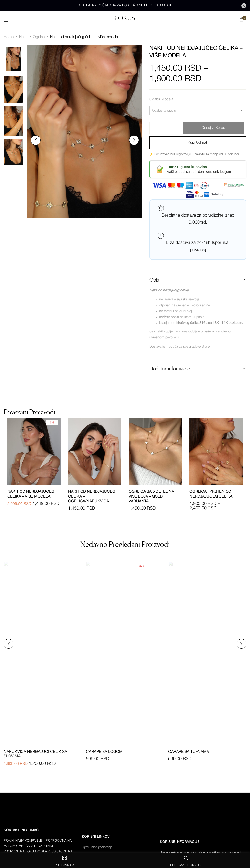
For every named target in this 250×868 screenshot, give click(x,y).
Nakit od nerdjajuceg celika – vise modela (31, 494)
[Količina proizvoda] (165, 127)
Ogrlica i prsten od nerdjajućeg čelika (211, 494)
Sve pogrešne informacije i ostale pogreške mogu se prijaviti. (201, 852)
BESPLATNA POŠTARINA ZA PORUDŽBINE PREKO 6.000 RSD (125, 6)
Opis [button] (154, 280)
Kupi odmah (198, 143)
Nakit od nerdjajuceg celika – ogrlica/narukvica (92, 496)
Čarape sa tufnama (189, 752)
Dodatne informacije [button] (170, 369)
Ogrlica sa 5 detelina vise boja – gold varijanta (151, 496)
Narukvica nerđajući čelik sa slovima (35, 754)
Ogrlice (39, 37)
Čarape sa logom (104, 752)
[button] (242, 21)
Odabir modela (161, 99)
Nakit (23, 37)
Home (9, 37)
